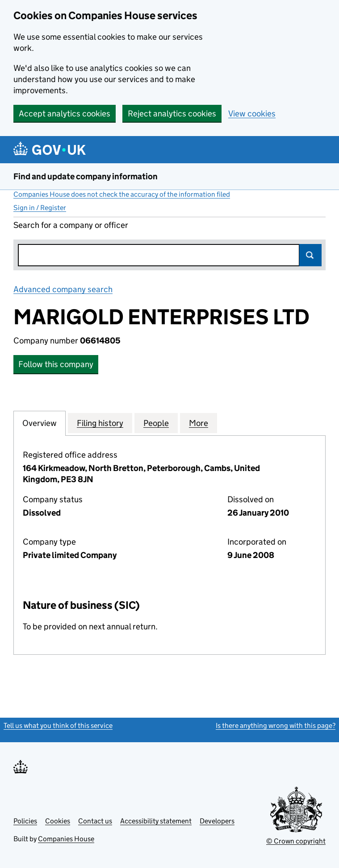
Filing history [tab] (100, 423)
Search (310, 255)
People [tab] (156, 423)
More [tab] (199, 423)
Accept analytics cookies (65, 114)
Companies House (66, 839)
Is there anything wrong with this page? (276, 725)
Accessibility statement (156, 821)
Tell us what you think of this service (58, 725)
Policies (25, 821)
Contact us (95, 821)
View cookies (252, 114)
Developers (217, 821)
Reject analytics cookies (172, 114)
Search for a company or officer (71, 225)
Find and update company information (86, 176)
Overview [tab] (40, 423)
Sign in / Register (40, 208)
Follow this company (56, 364)
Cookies (58, 821)
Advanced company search (63, 289)
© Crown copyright (296, 841)
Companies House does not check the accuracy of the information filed (122, 194)
